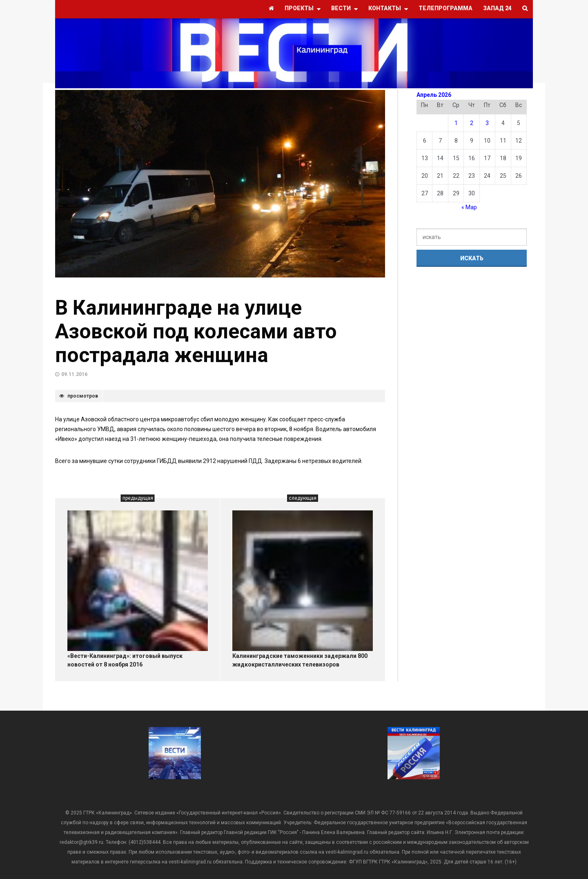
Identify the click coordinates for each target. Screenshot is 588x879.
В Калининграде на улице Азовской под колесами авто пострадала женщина (196, 331)
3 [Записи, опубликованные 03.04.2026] (487, 123)
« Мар (469, 207)
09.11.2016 (74, 374)
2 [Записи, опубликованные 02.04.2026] (472, 123)
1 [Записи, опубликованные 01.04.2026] (456, 123)
